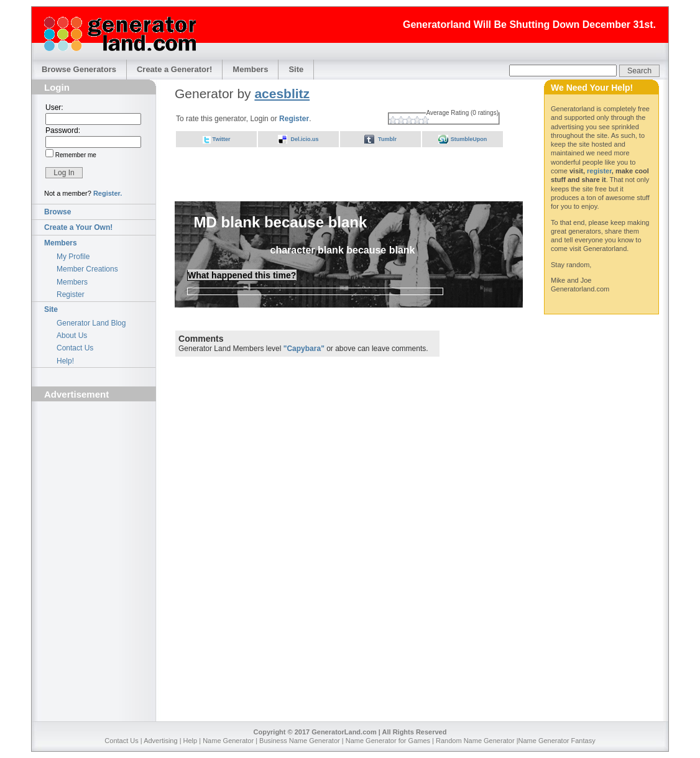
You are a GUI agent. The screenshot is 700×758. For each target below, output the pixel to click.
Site (296, 69)
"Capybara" (304, 349)
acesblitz (282, 94)
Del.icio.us (304, 139)
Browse (58, 212)
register (599, 171)
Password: (63, 130)
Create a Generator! (174, 69)
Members (250, 69)
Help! (65, 361)
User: (54, 107)
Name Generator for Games (388, 741)
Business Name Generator (300, 741)
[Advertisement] (94, 476)
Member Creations (87, 269)
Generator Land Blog (91, 323)
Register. (108, 193)
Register (71, 295)
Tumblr (387, 139)
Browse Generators (79, 69)
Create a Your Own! (78, 227)
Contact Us (75, 348)
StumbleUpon (469, 139)
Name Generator (228, 741)
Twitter (222, 139)
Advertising (160, 741)
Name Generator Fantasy (557, 741)
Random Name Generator (475, 741)
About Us (72, 336)
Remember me (75, 155)
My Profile (73, 257)
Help (191, 741)
